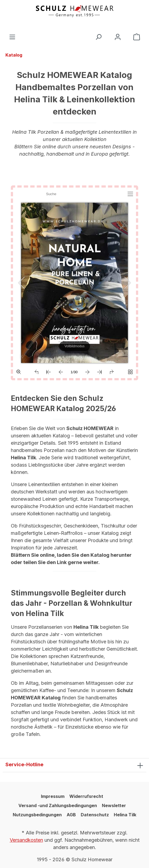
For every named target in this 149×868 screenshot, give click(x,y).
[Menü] (12, 37)
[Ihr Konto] (118, 37)
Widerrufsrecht (86, 796)
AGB (71, 815)
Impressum (53, 796)
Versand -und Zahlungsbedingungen (58, 805)
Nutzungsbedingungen (37, 815)
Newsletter (114, 805)
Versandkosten (26, 840)
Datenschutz (95, 815)
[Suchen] (98, 37)
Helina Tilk (125, 815)
